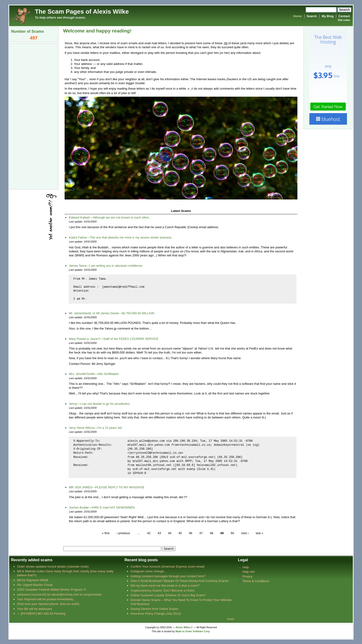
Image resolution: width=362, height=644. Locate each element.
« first (106, 533)
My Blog (328, 16)
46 (191, 533)
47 (201, 533)
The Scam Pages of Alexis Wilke (82, 12)
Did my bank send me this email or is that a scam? (165, 585)
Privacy (247, 576)
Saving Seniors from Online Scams (154, 609)
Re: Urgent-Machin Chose (35, 585)
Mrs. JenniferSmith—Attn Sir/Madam (94, 374)
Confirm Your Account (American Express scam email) (168, 566)
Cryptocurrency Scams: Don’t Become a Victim (163, 590)
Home (297, 16)
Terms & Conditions (256, 581)
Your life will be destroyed (35, 609)
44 (170, 533)
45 (180, 533)
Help (246, 567)
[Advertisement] (34, 116)
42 (149, 533)
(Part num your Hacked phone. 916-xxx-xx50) (48, 604)
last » (259, 533)
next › (245, 533)
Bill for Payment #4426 (33, 580)
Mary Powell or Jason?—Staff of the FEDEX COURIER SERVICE (114, 339)
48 (212, 533)
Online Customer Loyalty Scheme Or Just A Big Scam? (168, 595)
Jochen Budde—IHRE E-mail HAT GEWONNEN (102, 507)
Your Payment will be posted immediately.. (46, 599)
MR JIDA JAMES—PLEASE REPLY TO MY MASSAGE (107, 487)
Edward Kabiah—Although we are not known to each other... (110, 217)
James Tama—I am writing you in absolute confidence (106, 265)
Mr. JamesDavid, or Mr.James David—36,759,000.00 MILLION (112, 313)
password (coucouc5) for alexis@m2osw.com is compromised (59, 594)
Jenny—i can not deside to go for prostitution (99, 403)
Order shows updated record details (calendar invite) (53, 566)
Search (312, 16)
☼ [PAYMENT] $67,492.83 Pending (41, 613)
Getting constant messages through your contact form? (168, 576)
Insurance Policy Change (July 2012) (156, 613)
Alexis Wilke (183, 627)
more (231, 619)
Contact (344, 16)
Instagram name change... (148, 571)
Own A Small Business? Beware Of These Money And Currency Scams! (180, 581)
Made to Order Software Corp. (193, 631)
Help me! (249, 571)
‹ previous (123, 533)
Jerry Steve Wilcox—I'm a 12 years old (95, 427)
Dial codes (344, 20)
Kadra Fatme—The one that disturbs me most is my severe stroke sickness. (121, 237)
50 (232, 533)
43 (159, 533)
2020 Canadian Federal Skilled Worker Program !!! (52, 589)
